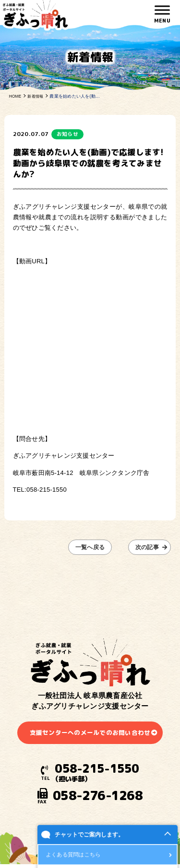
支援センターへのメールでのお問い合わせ (90, 733)
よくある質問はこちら (73, 855)
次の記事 (150, 547)
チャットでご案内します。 (89, 835)
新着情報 (38, 96)
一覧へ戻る (90, 547)
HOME (16, 96)
